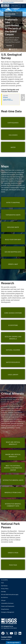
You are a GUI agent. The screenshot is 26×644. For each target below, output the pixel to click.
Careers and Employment (8, 606)
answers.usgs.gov (6, 639)
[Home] (5, 7)
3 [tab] (14, 49)
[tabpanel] (13, 30)
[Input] (16, 6)
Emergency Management (8, 612)
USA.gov (3, 600)
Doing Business (5, 609)
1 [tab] (10, 49)
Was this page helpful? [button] (13, 643)
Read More (9, 46)
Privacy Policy (5, 589)
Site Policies (4, 586)
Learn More (5, 432)
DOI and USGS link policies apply (10, 595)
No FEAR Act (4, 598)
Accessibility (4, 580)
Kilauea (5, 97)
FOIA (2, 583)
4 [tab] (16, 49)
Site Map (3, 592)
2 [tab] (12, 49)
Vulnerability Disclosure (7, 603)
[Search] (19, 6)
